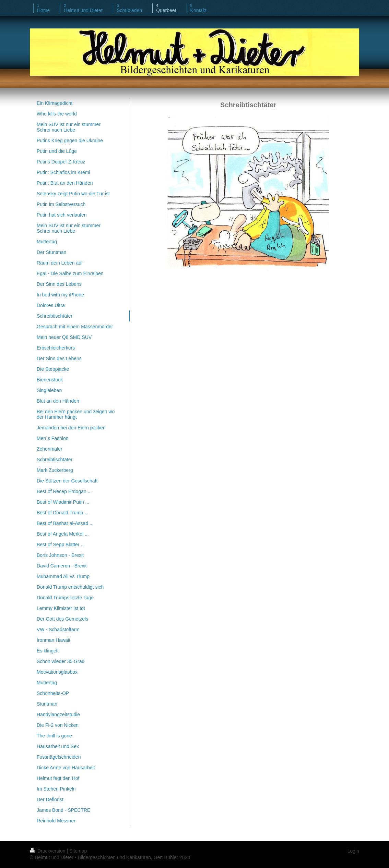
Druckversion (48, 851)
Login (353, 851)
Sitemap (78, 851)
